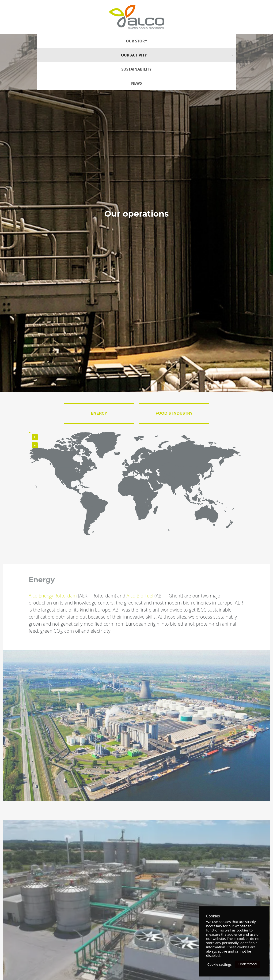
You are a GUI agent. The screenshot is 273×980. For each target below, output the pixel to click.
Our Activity (177, 55)
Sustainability (137, 69)
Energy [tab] (99, 413)
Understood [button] (248, 964)
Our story (137, 41)
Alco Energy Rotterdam (53, 596)
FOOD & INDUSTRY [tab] (174, 413)
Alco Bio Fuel (140, 596)
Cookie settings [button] (220, 964)
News (136, 83)
